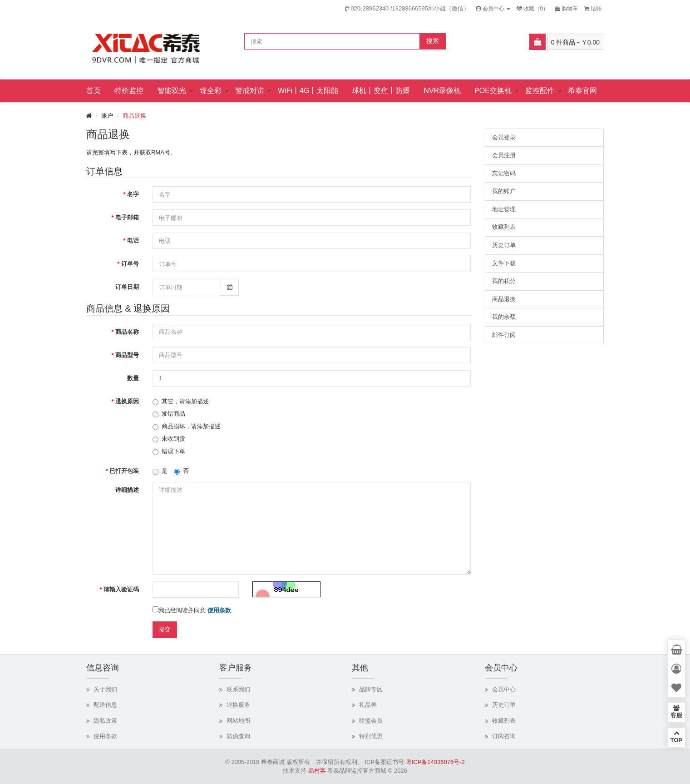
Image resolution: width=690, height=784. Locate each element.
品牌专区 (371, 689)
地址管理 (504, 209)
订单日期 (127, 287)
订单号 (130, 264)
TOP (676, 737)
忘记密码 (504, 173)
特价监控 (129, 91)
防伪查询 (238, 736)
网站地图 (238, 721)
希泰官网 (582, 91)
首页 (94, 91)
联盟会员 (371, 721)
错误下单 (169, 452)
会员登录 (504, 137)
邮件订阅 (504, 335)
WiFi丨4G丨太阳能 (308, 91)
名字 (133, 194)
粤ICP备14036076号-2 (435, 762)
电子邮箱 (127, 217)
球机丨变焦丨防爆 (381, 91)
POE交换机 (493, 91)
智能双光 (172, 91)
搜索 (433, 41)
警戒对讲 (250, 91)
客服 (676, 712)
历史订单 (504, 245)
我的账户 (504, 191)
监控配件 (540, 91)
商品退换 (134, 116)
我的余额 (504, 317)
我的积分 (504, 281)
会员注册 (504, 155)
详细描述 (127, 490)
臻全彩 (211, 91)
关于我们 (105, 689)
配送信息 (105, 705)
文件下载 (504, 263)
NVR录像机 (442, 91)
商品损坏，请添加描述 (187, 427)
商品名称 (127, 332)
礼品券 (368, 705)
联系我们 (238, 689)
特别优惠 (371, 736)
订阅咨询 (504, 736)
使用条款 (105, 736)
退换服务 (238, 705)
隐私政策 (105, 721)
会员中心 (504, 689)
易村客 (317, 771)
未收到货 (169, 439)
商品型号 (127, 355)
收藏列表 (504, 227)
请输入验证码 (121, 589)
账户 (107, 116)
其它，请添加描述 (181, 402)
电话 (133, 241)
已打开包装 (124, 471)
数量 (133, 378)
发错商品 (169, 414)
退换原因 (127, 401)
